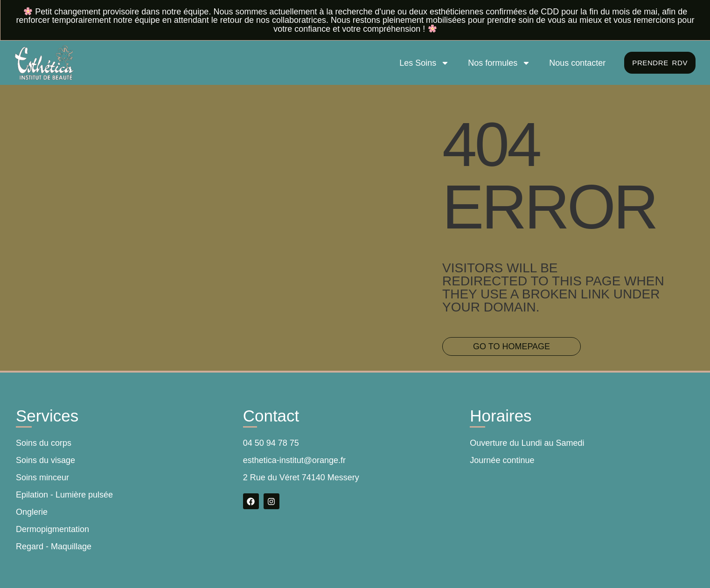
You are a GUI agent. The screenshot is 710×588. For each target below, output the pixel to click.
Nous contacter (574, 63)
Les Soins (421, 63)
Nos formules (496, 63)
